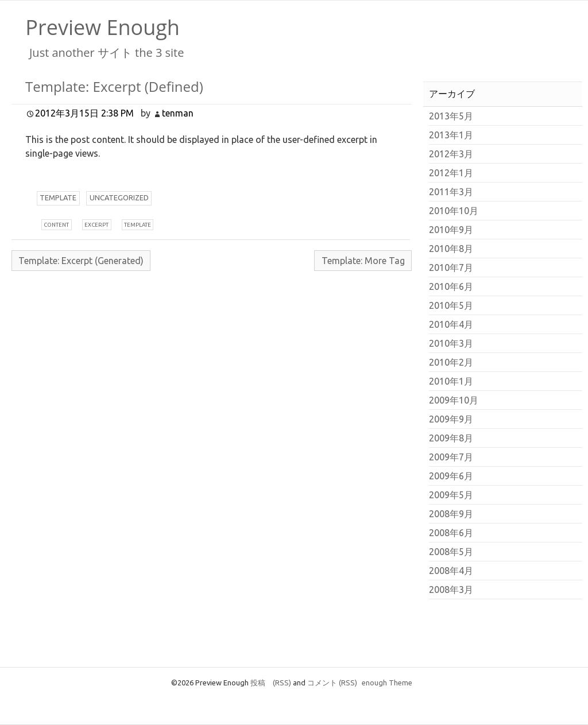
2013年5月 (451, 116)
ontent (56, 225)
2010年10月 (454, 211)
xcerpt (96, 225)
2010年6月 (451, 286)
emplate (58, 197)
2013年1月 (451, 135)
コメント (332, 683)
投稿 (271, 683)
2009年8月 (451, 438)
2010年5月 (451, 305)
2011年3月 (451, 192)
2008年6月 (451, 533)
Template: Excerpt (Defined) (114, 86)
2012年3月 (451, 154)
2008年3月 (451, 590)
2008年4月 (451, 571)
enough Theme (387, 683)
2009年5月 (451, 495)
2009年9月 (451, 419)
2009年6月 (451, 476)
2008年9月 (451, 514)
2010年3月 (451, 343)
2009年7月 (451, 457)
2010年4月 (451, 324)
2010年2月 (451, 362)
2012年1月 (451, 173)
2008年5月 (451, 552)
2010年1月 (451, 381)
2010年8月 (451, 249)
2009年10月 (454, 400)
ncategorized (119, 197)
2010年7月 (451, 267)
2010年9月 (451, 230)
